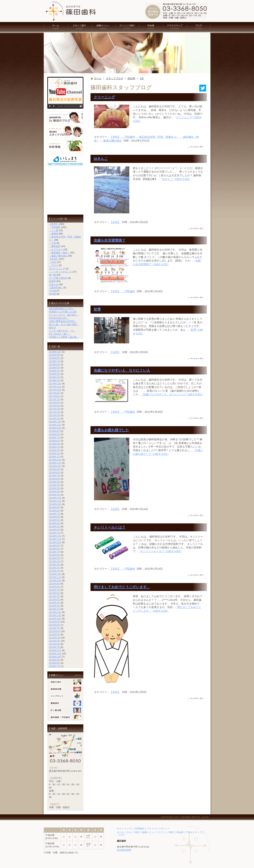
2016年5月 (55, 444)
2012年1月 (55, 609)
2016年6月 (55, 441)
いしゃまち (65, 160)
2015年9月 (55, 469)
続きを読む (176, 179)
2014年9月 (55, 507)
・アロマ (54, 265)
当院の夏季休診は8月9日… (63, 321)
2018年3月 (55, 374)
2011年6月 (55, 631)
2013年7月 (55, 552)
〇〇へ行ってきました (61, 272)
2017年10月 (55, 390)
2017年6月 (55, 403)
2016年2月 (55, 453)
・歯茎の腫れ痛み (111, 141)
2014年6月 (55, 517)
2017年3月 (55, 412)
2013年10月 (55, 542)
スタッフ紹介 (80, 27)
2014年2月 (55, 530)
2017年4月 (55, 409)
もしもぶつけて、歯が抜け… (64, 315)
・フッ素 (54, 230)
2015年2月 (55, 492)
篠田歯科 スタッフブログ (65, 132)
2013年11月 (55, 539)
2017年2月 (55, 415)
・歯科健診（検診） (59, 253)
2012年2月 (55, 606)
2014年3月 (55, 526)
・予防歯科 (128, 137)
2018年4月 (55, 371)
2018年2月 (55, 377)
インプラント (65, 696)
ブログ (199, 27)
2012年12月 (55, 574)
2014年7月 (55, 514)
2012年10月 (55, 580)
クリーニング (104, 97)
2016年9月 (55, 431)
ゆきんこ (101, 159)
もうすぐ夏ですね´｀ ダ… (62, 331)
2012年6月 (55, 593)
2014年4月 (55, 523)
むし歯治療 (65, 710)
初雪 (97, 309)
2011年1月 (55, 647)
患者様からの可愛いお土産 (63, 312)
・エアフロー (56, 249)
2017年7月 (55, 399)
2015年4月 (55, 485)
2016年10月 (55, 428)
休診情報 (65, 146)
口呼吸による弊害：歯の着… (64, 337)
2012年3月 (55, 603)
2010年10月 (55, 657)
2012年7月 (55, 590)
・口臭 (52, 243)
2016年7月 (55, 438)
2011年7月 (55, 628)
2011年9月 (55, 622)
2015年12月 (55, 460)
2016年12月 (55, 422)
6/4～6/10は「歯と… (60, 334)
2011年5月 (55, 634)
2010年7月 (55, 666)
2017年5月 (55, 406)
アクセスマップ (175, 27)
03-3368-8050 (124, 850)
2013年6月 (55, 555)
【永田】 (115, 222)
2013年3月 (55, 565)
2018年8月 (55, 358)
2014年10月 (55, 504)
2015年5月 (55, 482)
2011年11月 (55, 615)
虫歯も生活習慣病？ (110, 240)
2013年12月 (55, 536)
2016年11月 (55, 425)
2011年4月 (55, 638)
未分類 (52, 294)
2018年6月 (55, 364)
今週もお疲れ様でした (111, 430)
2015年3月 (55, 488)
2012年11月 (55, 577)
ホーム (56, 27)
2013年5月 (55, 558)
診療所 (52, 281)
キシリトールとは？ (110, 527)
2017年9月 (55, 393)
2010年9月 (55, 660)
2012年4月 (55, 600)
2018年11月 (55, 352)
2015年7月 (55, 476)
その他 (52, 291)
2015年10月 (55, 466)
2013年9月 (55, 546)
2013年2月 (55, 568)
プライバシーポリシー (158, 829)
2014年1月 (55, 533)
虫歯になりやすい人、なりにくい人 (122, 370)
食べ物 (52, 275)
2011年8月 (55, 625)
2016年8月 (55, 434)
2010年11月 (55, 654)
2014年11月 (55, 501)
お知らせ (54, 284)
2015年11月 (55, 463)
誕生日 (52, 328)
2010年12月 (55, 650)
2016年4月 (55, 447)
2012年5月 (55, 596)
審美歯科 (65, 703)
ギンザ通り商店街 (58, 278)
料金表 (151, 27)
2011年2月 (55, 644)
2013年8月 (55, 549)
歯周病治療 (65, 689)
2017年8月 (55, 396)
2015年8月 (55, 472)
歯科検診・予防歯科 (65, 717)
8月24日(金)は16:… (59, 318)
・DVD (53, 262)
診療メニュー (103, 27)
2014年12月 (55, 498)
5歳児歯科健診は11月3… (62, 309)
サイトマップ (124, 829)
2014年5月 (55, 520)
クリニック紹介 (127, 27)
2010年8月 (55, 663)
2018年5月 (55, 368)
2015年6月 (55, 479)
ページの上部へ (196, 147)
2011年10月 (55, 619)
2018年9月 (55, 355)
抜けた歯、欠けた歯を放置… (64, 324)
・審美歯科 (55, 246)
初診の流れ (65, 682)
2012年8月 (55, 587)
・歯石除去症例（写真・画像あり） (158, 137)
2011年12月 (55, 612)
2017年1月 (55, 418)
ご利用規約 (139, 829)
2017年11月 (55, 387)
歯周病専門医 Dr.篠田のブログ (65, 118)
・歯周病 (54, 234)
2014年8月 (55, 511)
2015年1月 (55, 495)
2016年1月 (55, 457)
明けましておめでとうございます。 (122, 587)
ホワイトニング (57, 268)
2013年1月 (55, 571)
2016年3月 (55, 450)
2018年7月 (55, 361)
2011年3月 (55, 641)
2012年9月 (55, 584)
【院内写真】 (56, 288)
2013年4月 (55, 561)
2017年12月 (55, 384)
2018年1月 (55, 380)
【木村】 (115, 137)
